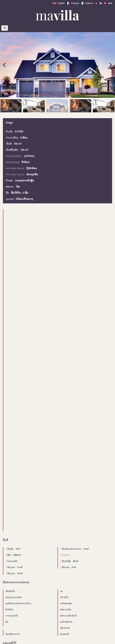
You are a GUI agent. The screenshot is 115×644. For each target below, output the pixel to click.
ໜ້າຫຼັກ (57, 15)
